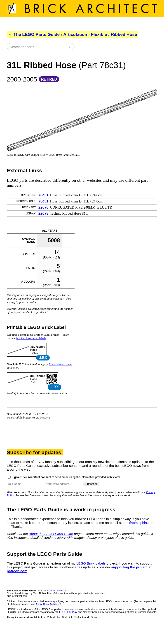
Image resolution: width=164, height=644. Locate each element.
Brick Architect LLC (58, 591)
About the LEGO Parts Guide (51, 534)
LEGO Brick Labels (60, 364)
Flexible (99, 34)
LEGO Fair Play (68, 612)
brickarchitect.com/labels (31, 338)
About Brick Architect (48, 604)
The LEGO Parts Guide (36, 34)
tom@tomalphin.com (138, 523)
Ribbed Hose (124, 34)
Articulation (75, 34)
